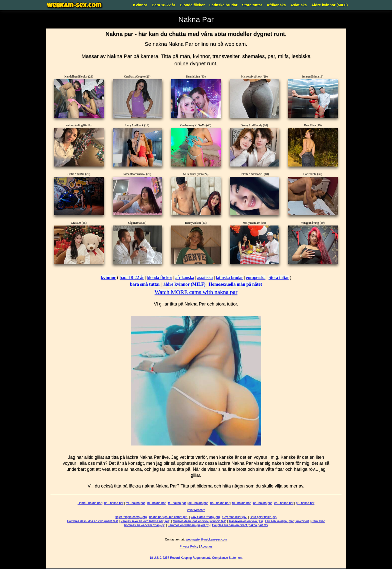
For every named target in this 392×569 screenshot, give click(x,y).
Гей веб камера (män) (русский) (287, 521)
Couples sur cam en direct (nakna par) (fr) (240, 525)
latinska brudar (229, 277)
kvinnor (108, 277)
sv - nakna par (135, 503)
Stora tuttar (252, 5)
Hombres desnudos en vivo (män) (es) (92, 521)
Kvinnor (140, 5)
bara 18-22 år (132, 277)
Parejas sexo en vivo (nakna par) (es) (145, 521)
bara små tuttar (145, 284)
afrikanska (185, 277)
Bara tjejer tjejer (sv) (263, 517)
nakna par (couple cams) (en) (169, 517)
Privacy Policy (189, 546)
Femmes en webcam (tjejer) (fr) (189, 525)
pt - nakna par (305, 503)
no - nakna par (220, 503)
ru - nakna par (241, 503)
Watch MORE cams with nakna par (196, 292)
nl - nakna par (156, 503)
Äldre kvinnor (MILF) (329, 5)
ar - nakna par (263, 503)
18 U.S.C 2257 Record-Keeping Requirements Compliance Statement (196, 558)
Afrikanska (276, 5)
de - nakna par (198, 503)
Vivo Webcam (196, 510)
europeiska (256, 277)
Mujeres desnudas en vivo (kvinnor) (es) (199, 521)
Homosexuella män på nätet (235, 284)
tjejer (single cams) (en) (131, 517)
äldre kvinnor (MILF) (184, 284)
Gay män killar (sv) (235, 517)
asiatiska (205, 277)
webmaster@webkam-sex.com (206, 539)
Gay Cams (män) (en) (205, 517)
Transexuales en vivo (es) (246, 521)
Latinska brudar (223, 5)
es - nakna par (284, 503)
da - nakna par (114, 503)
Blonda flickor (192, 5)
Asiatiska (298, 5)
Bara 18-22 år (163, 5)
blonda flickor (159, 277)
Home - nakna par (89, 503)
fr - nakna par (177, 503)
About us (206, 546)
